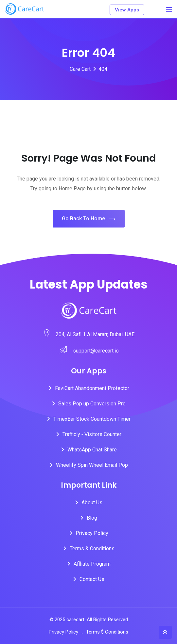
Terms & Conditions (92, 549)
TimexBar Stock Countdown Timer (92, 419)
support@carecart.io (96, 351)
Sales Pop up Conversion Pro (92, 404)
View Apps (127, 10)
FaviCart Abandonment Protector (92, 388)
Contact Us (92, 579)
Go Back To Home (89, 219)
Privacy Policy (92, 533)
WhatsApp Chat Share (92, 450)
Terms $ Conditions (107, 632)
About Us (92, 503)
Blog (92, 518)
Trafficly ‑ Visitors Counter (92, 434)
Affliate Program (92, 564)
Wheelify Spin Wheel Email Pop (92, 465)
